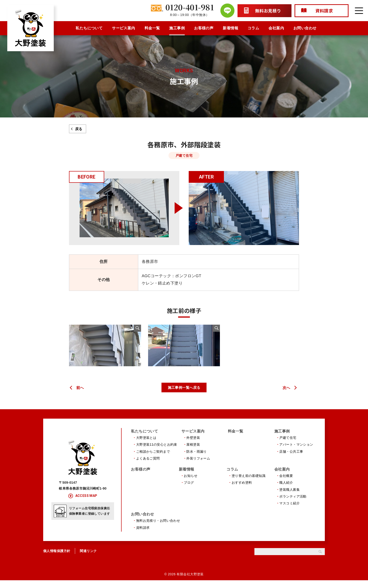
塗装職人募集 (289, 497)
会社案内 (276, 28)
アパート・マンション (296, 451)
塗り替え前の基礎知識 (249, 483)
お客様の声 (204, 28)
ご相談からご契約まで (153, 458)
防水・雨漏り (197, 458)
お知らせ (191, 483)
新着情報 (230, 28)
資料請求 (143, 535)
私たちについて (89, 28)
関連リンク (88, 559)
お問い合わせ (305, 28)
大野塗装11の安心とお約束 (157, 451)
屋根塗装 (193, 451)
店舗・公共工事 (291, 458)
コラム (253, 28)
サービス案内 (124, 28)
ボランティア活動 (293, 504)
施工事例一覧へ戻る (184, 394)
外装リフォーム (198, 465)
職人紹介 (286, 490)
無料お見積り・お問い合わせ (158, 529)
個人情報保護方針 (57, 559)
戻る (79, 129)
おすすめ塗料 (242, 490)
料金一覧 (152, 28)
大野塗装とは (146, 444)
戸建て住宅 (288, 444)
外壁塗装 (193, 444)
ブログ (189, 490)
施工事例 (177, 28)
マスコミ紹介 (289, 511)
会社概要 (286, 483)
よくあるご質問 (148, 465)
